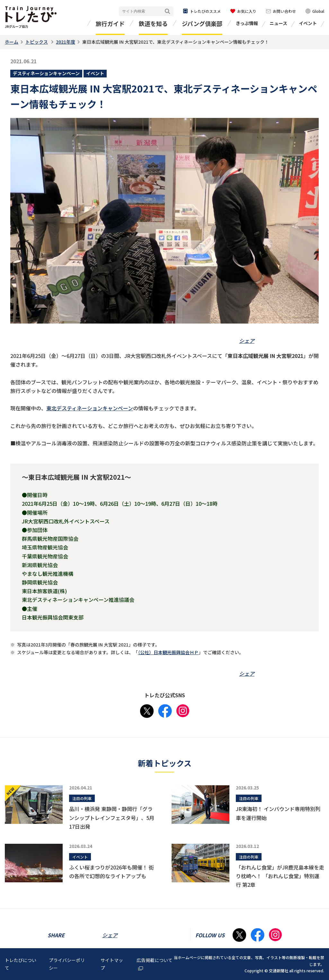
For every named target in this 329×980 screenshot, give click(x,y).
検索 (167, 11)
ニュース (278, 23)
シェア (247, 341)
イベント (308, 23)
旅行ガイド (110, 23)
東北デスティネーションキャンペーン (90, 408)
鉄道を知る (153, 23)
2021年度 (66, 42)
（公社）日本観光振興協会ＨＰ (168, 652)
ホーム (12, 42)
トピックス (37, 42)
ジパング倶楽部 (202, 23)
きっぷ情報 (247, 23)
